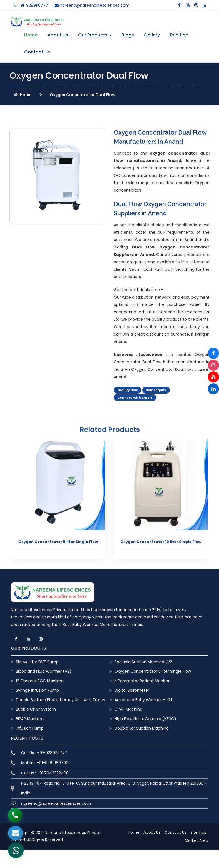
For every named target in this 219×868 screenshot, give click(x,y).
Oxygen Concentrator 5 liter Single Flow (58, 542)
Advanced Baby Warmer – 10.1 (143, 700)
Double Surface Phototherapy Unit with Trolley (61, 700)
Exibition (179, 35)
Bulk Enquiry (156, 390)
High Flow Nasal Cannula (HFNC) (145, 719)
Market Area (196, 840)
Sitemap (199, 832)
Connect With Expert (135, 398)
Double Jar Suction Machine (142, 728)
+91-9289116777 (31, 5)
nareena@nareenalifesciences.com (92, 5)
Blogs (128, 35)
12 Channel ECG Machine (40, 681)
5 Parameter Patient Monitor (142, 681)
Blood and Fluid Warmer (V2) (44, 671)
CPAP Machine (128, 709)
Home (31, 35)
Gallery (152, 35)
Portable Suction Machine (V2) (144, 662)
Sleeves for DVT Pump (37, 662)
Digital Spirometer (132, 690)
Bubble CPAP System (36, 709)
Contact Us (37, 52)
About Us (58, 35)
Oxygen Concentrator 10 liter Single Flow (161, 542)
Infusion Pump (30, 728)
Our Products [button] (95, 35)
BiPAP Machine (30, 719)
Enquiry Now (127, 390)
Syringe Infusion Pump (37, 690)
